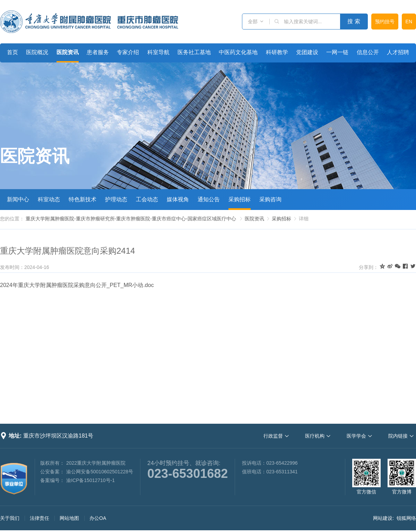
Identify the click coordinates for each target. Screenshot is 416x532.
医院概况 (37, 52)
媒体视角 (178, 199)
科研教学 (277, 52)
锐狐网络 (406, 518)
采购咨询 (270, 199)
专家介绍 (128, 52)
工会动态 (147, 199)
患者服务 (98, 52)
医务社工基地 (194, 52)
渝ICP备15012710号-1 (90, 480)
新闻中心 (18, 199)
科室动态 (49, 199)
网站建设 (383, 518)
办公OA (98, 518)
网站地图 (69, 518)
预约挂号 (385, 22)
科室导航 (158, 52)
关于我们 (10, 518)
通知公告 (209, 199)
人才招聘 (398, 52)
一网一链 (337, 52)
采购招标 (240, 199)
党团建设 (307, 52)
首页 (12, 52)
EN (409, 22)
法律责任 (40, 518)
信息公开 (368, 52)
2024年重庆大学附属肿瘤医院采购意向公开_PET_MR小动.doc (77, 285)
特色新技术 (83, 199)
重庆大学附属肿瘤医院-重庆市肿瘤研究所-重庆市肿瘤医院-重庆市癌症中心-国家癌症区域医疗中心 (131, 219)
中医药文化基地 (238, 52)
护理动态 (116, 199)
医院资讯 (68, 52)
